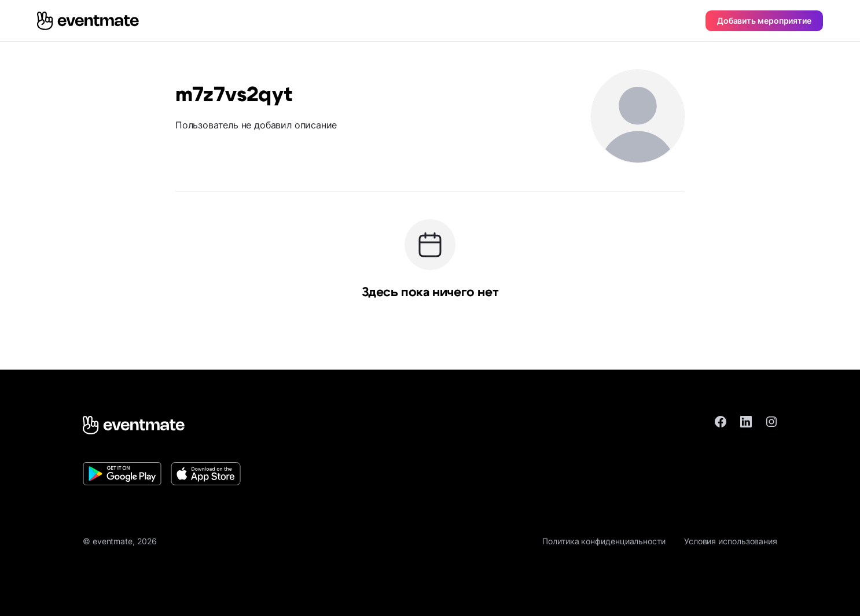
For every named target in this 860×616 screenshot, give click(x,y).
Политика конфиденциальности (604, 541)
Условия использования (731, 541)
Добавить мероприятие (764, 21)
